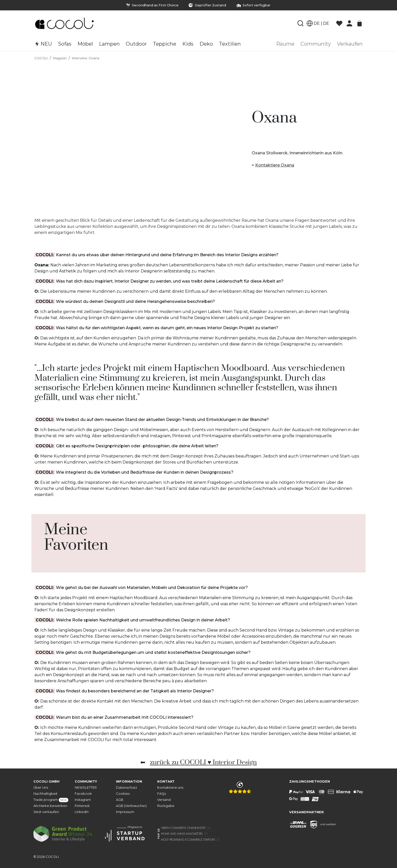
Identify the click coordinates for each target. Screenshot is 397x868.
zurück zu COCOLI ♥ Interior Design (203, 762)
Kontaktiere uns (170, 788)
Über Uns (41, 788)
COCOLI (41, 58)
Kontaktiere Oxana (275, 165)
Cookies (123, 794)
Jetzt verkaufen (46, 812)
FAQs (162, 794)
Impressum (125, 812)
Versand (164, 800)
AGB (120, 800)
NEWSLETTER (86, 788)
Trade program (51, 800)
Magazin (60, 58)
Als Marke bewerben (50, 806)
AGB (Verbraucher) (131, 806)
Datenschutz (126, 788)
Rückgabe (166, 806)
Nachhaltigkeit (45, 794)
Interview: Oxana (86, 58)
